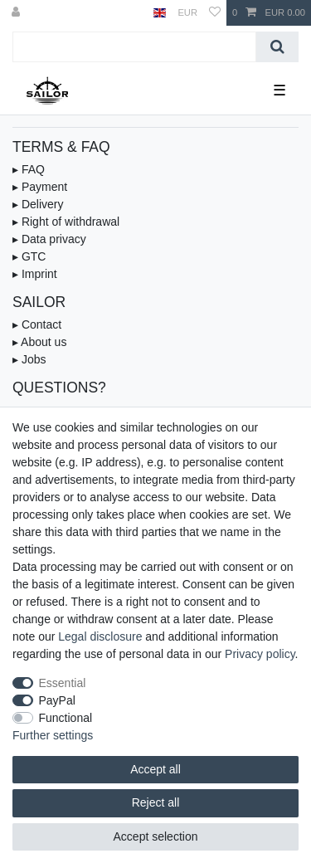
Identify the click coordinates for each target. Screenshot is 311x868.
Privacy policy (260, 654)
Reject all (156, 802)
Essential (63, 683)
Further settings (53, 735)
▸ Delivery (38, 204)
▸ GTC (29, 256)
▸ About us (39, 342)
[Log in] (17, 13)
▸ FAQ (29, 169)
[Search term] (134, 47)
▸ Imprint (35, 274)
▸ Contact (37, 324)
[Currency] (187, 13)
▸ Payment (40, 187)
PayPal (57, 700)
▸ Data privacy (49, 239)
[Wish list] (215, 13)
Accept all (155, 769)
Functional (66, 718)
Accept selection (156, 836)
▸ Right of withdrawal (66, 222)
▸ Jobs (29, 359)
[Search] (277, 47)
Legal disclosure (100, 636)
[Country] (160, 13)
